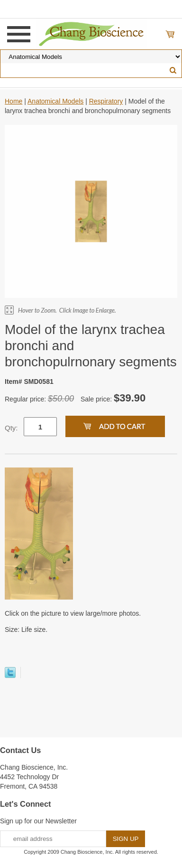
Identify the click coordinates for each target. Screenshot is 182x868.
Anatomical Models (55, 101)
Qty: (11, 428)
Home (14, 101)
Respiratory (106, 101)
